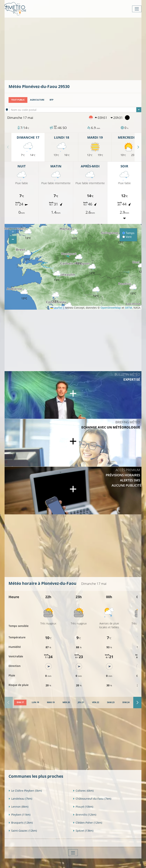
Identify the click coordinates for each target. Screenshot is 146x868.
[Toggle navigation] (137, 9)
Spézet (83, 831)
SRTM (129, 308)
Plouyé (83, 807)
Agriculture (37, 100)
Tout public (18, 100)
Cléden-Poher (88, 823)
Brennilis (85, 815)
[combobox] (75, 110)
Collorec (83, 791)
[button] (96, 292)
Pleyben (19, 815)
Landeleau (20, 799)
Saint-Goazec (23, 831)
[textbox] (75, 110)
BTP (52, 100)
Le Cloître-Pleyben (25, 791)
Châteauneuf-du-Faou (92, 799)
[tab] (20, 703)
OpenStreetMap (111, 308)
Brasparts (21, 823)
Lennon (18, 807)
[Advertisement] (77, 49)
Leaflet (56, 308)
